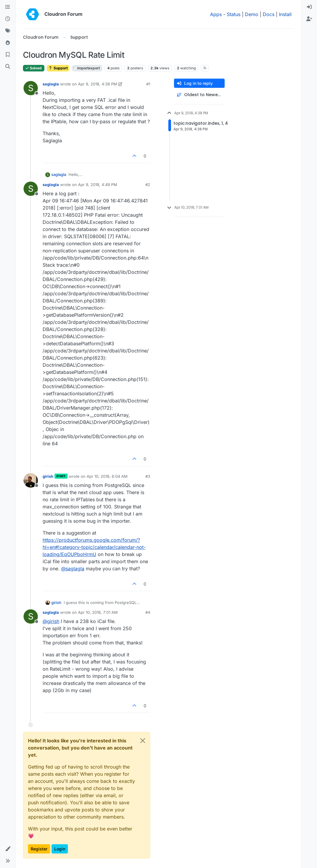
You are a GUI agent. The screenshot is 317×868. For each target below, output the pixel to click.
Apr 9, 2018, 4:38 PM (98, 84)
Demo (252, 14)
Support (58, 68)
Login (60, 849)
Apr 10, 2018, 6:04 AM (107, 476)
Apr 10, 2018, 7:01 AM (98, 612)
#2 (148, 185)
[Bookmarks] (8, 55)
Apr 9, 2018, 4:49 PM (98, 185)
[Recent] (8, 19)
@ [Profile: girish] (51, 621)
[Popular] (8, 43)
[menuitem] (309, 7)
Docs (269, 14)
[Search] (8, 67)
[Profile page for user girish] (31, 480)
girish (48, 476)
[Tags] (8, 31)
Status (234, 14)
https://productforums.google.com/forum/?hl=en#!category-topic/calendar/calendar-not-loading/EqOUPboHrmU (94, 547)
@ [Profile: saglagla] (73, 569)
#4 (148, 612)
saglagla (51, 84)
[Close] (143, 741)
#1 (148, 84)
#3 (148, 476)
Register (39, 849)
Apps (216, 14)
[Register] (309, 19)
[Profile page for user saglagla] (31, 88)
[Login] (309, 7)
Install (285, 14)
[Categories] (8, 7)
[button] (8, 849)
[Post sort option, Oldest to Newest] (199, 95)
